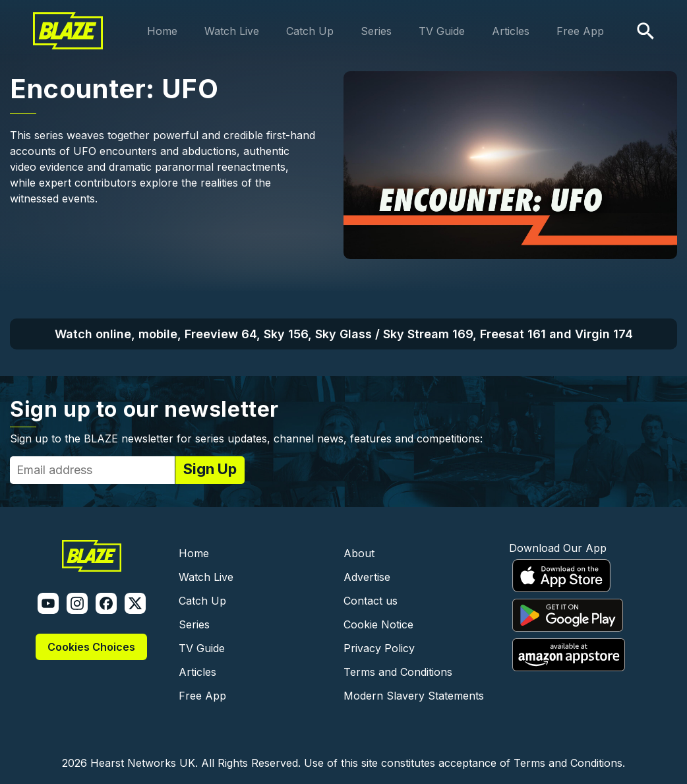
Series (376, 31)
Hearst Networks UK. (144, 763)
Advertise (367, 577)
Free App (580, 31)
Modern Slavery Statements (414, 696)
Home (162, 31)
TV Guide (442, 31)
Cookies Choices (91, 647)
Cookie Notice (378, 624)
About (359, 553)
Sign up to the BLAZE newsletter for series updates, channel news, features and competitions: (246, 438)
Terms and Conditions (398, 672)
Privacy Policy (379, 648)
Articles (511, 31)
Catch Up (310, 31)
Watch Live (232, 31)
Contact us (371, 601)
